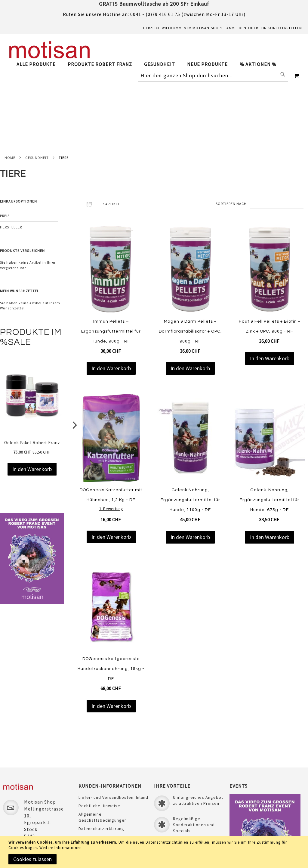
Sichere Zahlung (95, 784)
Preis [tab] (5, 150)
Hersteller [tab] (11, 161)
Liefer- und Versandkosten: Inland (113, 736)
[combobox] (213, 76)
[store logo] (50, 50)
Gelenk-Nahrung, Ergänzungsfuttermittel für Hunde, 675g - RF (269, 434)
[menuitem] (39, 64)
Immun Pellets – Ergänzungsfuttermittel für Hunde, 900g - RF (111, 265)
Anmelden (236, 28)
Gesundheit (37, 92)
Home (10, 92)
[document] (155, 852)
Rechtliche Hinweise (99, 744)
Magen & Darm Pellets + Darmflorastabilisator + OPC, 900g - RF (190, 265)
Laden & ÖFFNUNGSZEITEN (105, 801)
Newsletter (90, 809)
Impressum (90, 775)
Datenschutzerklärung (101, 767)
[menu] (149, 64)
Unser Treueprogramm (102, 792)
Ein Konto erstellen (281, 28)
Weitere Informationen (61, 848)
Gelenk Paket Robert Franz (32, 377)
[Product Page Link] (111, 204)
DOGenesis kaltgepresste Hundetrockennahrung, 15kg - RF (111, 603)
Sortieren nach (231, 138)
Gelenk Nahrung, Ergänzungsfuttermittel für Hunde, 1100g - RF (190, 434)
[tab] (149, 64)
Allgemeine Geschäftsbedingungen (103, 755)
